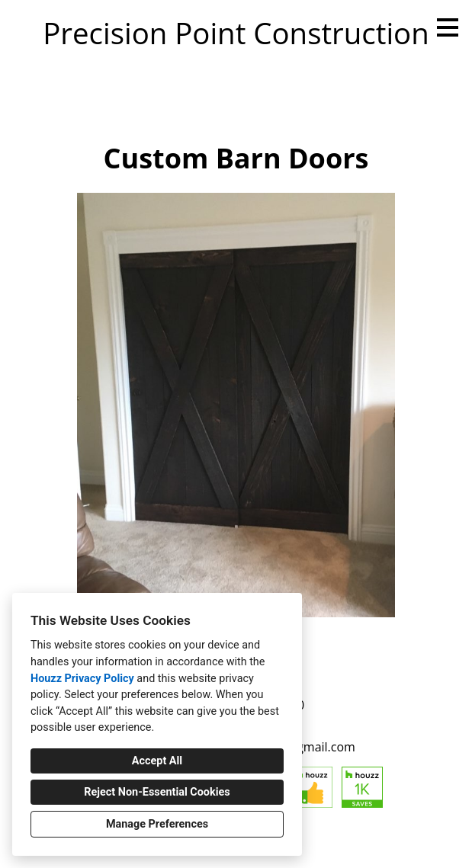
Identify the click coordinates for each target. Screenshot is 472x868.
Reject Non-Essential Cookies (157, 792)
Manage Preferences (157, 824)
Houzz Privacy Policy (82, 679)
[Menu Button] (448, 27)
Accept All (157, 761)
